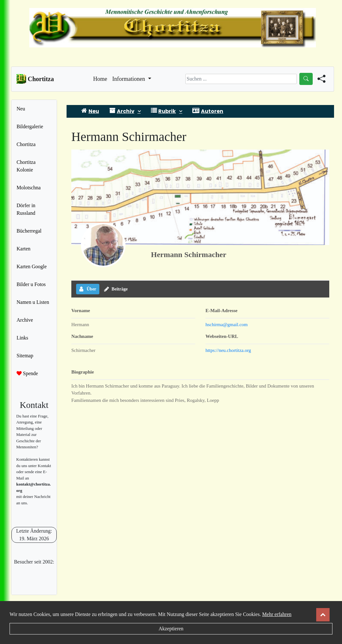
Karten (24, 249)
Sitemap (25, 356)
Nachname (82, 336)
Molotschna (29, 188)
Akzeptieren (171, 629)
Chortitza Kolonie (26, 166)
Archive (25, 320)
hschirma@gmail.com (227, 325)
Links (22, 338)
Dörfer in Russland (26, 209)
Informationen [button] (129, 79)
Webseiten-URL (222, 336)
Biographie (83, 372)
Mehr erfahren (277, 614)
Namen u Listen (33, 302)
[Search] (241, 79)
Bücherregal (29, 231)
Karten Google (32, 266)
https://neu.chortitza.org (228, 350)
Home (100, 78)
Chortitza (26, 144)
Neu (21, 109)
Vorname (81, 311)
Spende (27, 373)
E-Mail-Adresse (221, 311)
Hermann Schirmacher (189, 255)
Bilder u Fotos (31, 284)
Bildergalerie (30, 126)
